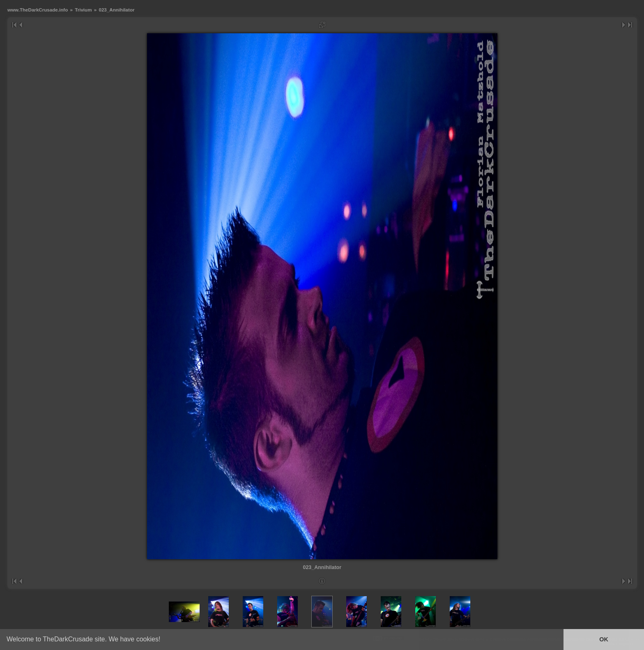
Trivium (83, 10)
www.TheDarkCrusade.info (38, 10)
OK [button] (604, 639)
